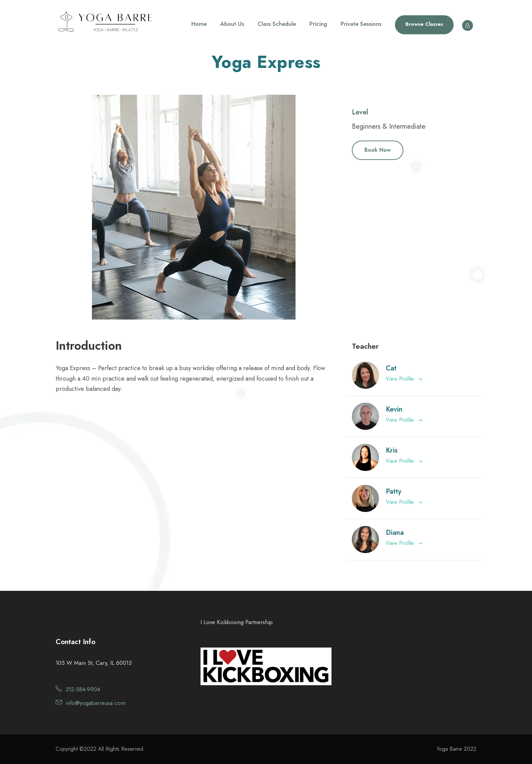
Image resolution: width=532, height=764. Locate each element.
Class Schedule (277, 24)
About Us (232, 24)
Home (199, 24)
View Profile (404, 379)
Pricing (318, 24)
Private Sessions (361, 24)
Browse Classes (424, 24)
